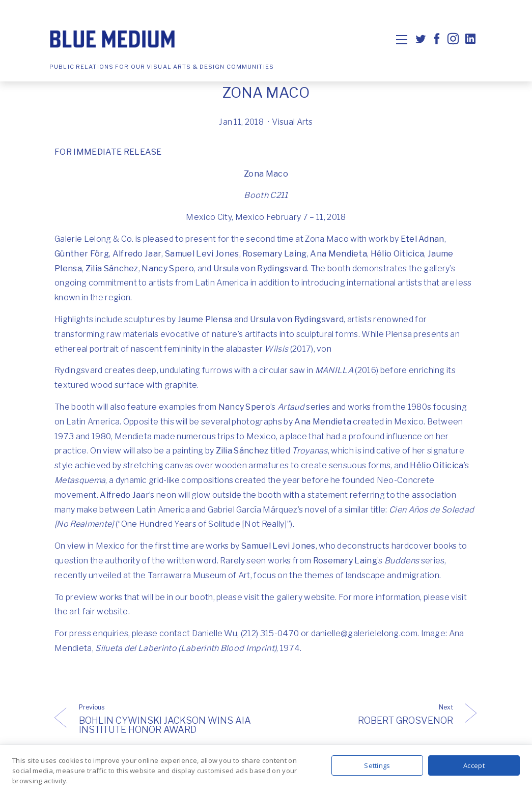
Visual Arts (292, 122)
